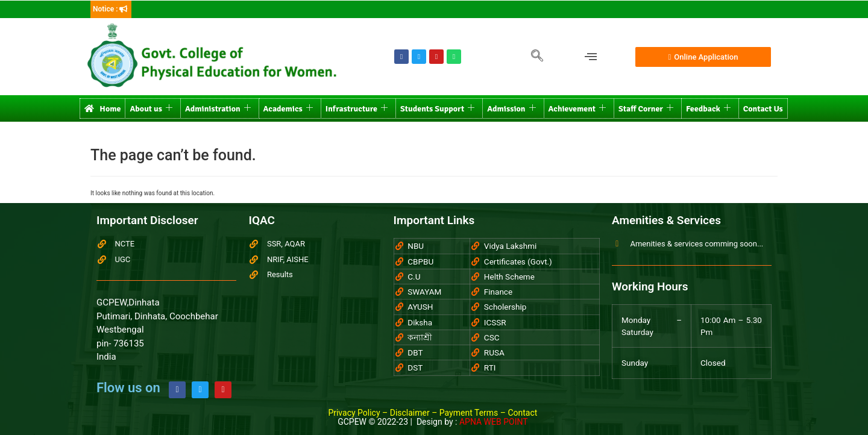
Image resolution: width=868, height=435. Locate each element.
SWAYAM (424, 292)
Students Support (437, 109)
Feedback (708, 109)
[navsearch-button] (537, 57)
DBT (415, 352)
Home (102, 109)
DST (415, 368)
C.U (414, 277)
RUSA (494, 352)
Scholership (505, 307)
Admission (511, 109)
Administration (218, 109)
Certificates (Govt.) (518, 261)
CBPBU (420, 261)
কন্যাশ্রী (420, 337)
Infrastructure (357, 109)
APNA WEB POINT (494, 422)
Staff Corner (646, 109)
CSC (492, 337)
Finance (498, 292)
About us (151, 109)
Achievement (577, 109)
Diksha (420, 322)
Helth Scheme (509, 277)
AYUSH (420, 307)
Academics (288, 109)
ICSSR (495, 322)
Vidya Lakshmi (510, 246)
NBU (416, 246)
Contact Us (763, 109)
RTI (490, 368)
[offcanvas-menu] (591, 57)
